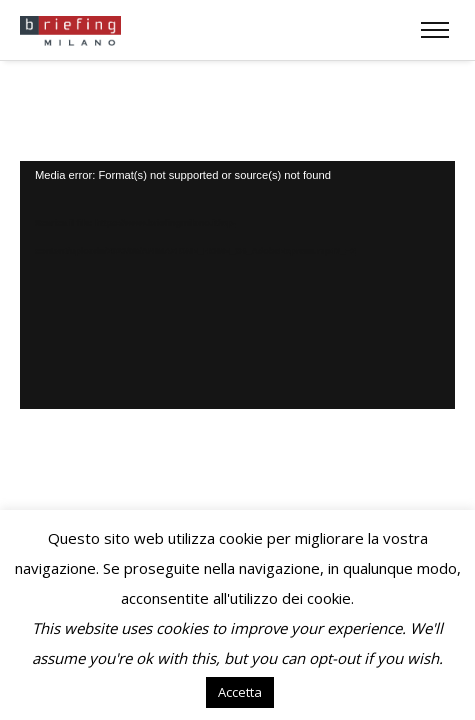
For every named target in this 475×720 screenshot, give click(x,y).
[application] (237, 285)
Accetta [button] (240, 692)
